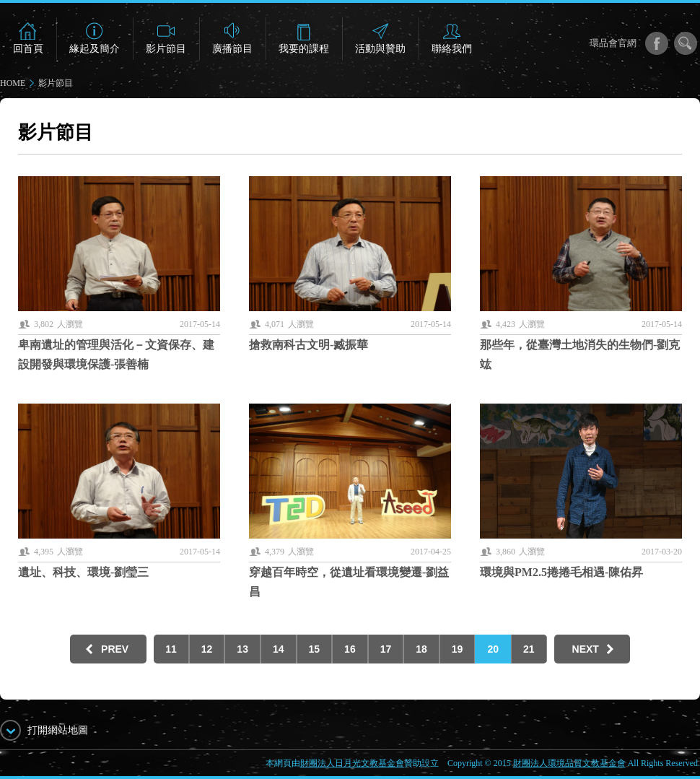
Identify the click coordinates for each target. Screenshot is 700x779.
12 (207, 649)
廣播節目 (232, 49)
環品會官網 (613, 43)
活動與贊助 (380, 49)
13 (242, 649)
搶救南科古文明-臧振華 (309, 345)
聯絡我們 (452, 49)
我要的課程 (304, 49)
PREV (115, 649)
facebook (657, 43)
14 (279, 649)
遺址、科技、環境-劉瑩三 (83, 572)
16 (350, 649)
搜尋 (686, 43)
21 (529, 649)
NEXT (586, 649)
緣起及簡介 (95, 49)
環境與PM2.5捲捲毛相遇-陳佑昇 (561, 572)
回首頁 (28, 49)
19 (458, 649)
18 (421, 649)
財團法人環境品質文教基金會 (569, 763)
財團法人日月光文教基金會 (352, 763)
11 (171, 649)
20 (493, 649)
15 (315, 649)
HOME (13, 83)
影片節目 (166, 49)
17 (386, 649)
